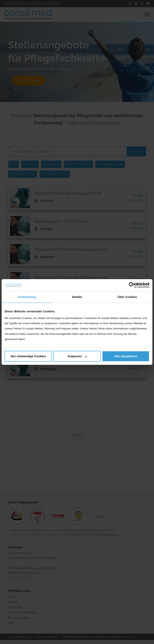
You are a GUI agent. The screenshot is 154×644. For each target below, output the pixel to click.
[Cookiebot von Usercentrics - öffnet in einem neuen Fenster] (132, 285)
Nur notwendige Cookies (28, 356)
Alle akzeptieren (126, 356)
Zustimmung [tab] (27, 297)
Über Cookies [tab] (127, 297)
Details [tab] (77, 297)
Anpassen (77, 356)
